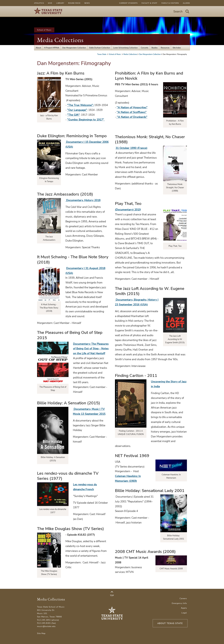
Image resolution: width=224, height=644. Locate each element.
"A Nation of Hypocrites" (132, 108)
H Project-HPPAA (52, 48)
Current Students (128, 3)
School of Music (44, 30)
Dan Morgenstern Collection (74, 48)
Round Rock (74, 3)
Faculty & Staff (149, 3)
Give (50, 3)
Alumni (186, 3)
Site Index (177, 48)
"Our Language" (77, 110)
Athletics (39, 3)
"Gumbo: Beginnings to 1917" (86, 120)
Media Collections (60, 40)
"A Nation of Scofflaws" (132, 112)
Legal (184, 613)
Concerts (145, 48)
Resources (165, 48)
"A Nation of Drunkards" (132, 117)
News (87, 3)
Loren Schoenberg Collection (125, 48)
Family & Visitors (170, 3)
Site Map (41, 633)
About (38, 48)
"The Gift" (73, 115)
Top (112, 594)
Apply (184, 608)
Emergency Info (179, 603)
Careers (183, 598)
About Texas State (170, 623)
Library (60, 3)
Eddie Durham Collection (100, 48)
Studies (155, 48)
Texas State (102, 54)
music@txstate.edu (46, 626)
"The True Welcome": (80, 105)
